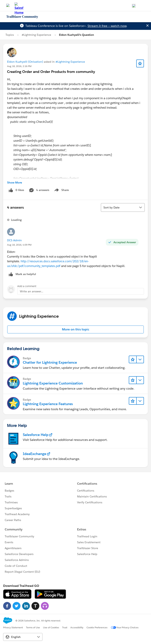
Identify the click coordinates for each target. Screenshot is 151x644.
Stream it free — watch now (107, 26)
